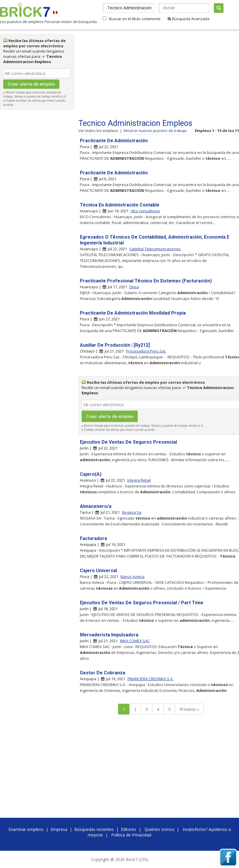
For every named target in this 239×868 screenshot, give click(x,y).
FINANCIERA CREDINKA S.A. (151, 679)
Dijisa (134, 287)
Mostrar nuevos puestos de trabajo (155, 131)
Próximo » (189, 709)
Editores (129, 829)
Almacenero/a (96, 506)
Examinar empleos (26, 829)
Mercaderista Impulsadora (109, 635)
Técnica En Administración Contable (120, 205)
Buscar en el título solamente (135, 19)
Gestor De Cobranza (103, 673)
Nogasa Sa (132, 512)
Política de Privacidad (131, 835)
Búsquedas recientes (94, 829)
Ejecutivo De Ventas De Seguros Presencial (128, 442)
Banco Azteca (133, 577)
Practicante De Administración (114, 141)
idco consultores (145, 211)
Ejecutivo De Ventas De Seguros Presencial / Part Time (142, 603)
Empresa (59, 829)
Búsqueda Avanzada (189, 19)
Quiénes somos (159, 829)
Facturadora (93, 538)
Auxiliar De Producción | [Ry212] (115, 345)
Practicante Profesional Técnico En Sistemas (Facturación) (146, 281)
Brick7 (25, 10)
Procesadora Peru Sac (146, 351)
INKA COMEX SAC (135, 641)
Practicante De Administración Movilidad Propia (133, 313)
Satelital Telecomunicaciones (155, 249)
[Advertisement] (37, 200)
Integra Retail (139, 480)
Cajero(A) (91, 474)
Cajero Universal (98, 571)
